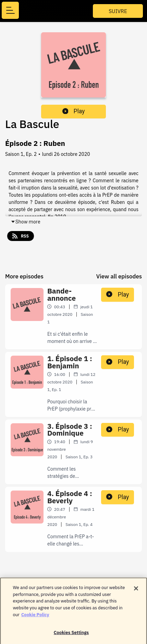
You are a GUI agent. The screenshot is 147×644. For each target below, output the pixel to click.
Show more (26, 222)
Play (74, 111)
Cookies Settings (71, 635)
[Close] (136, 590)
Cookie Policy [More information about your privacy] (35, 616)
